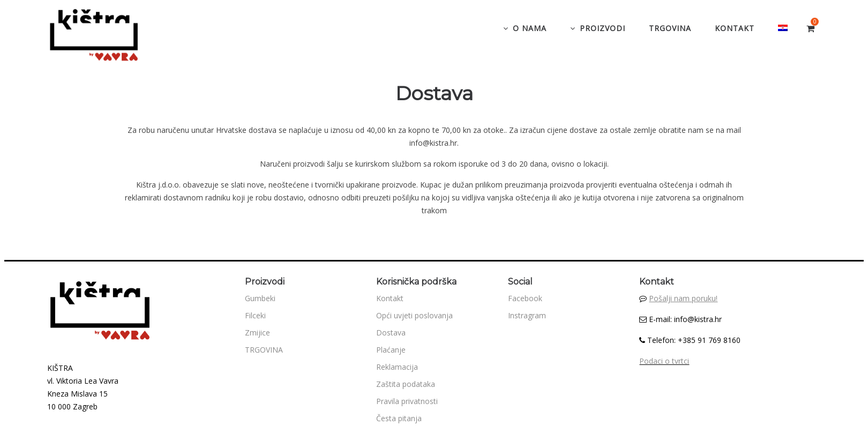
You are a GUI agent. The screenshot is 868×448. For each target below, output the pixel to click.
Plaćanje (391, 350)
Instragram (527, 315)
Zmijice (257, 333)
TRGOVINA (264, 350)
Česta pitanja (399, 418)
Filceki (255, 315)
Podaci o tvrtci (664, 361)
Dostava (391, 333)
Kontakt (390, 298)
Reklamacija (397, 367)
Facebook (525, 298)
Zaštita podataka (406, 384)
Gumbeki (260, 298)
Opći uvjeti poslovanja (414, 315)
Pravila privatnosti (407, 401)
